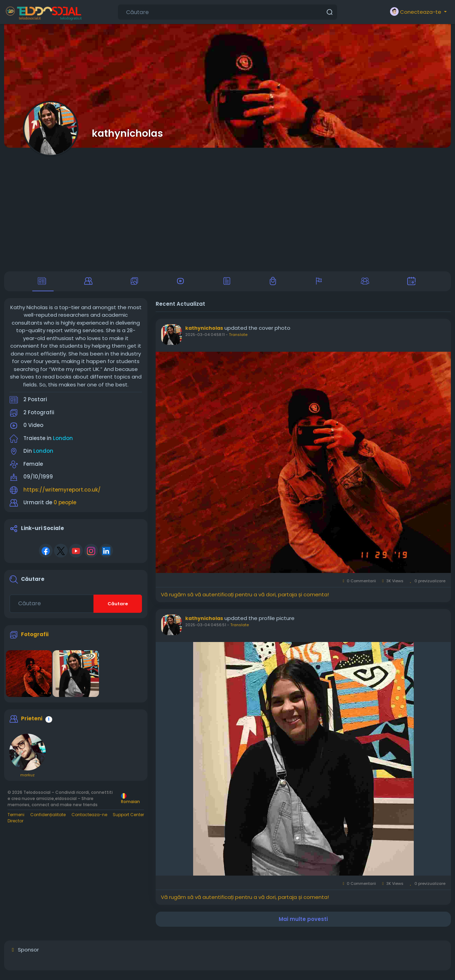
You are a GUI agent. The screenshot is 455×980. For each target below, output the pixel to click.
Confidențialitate (48, 817)
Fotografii (35, 637)
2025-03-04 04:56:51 (206, 628)
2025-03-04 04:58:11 (205, 338)
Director (15, 824)
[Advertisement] (227, 210)
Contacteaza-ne (89, 817)
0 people (65, 505)
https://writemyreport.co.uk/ (62, 492)
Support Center (128, 817)
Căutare (118, 606)
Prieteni (32, 722)
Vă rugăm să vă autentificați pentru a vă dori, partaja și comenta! (245, 597)
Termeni (16, 817)
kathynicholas (127, 133)
